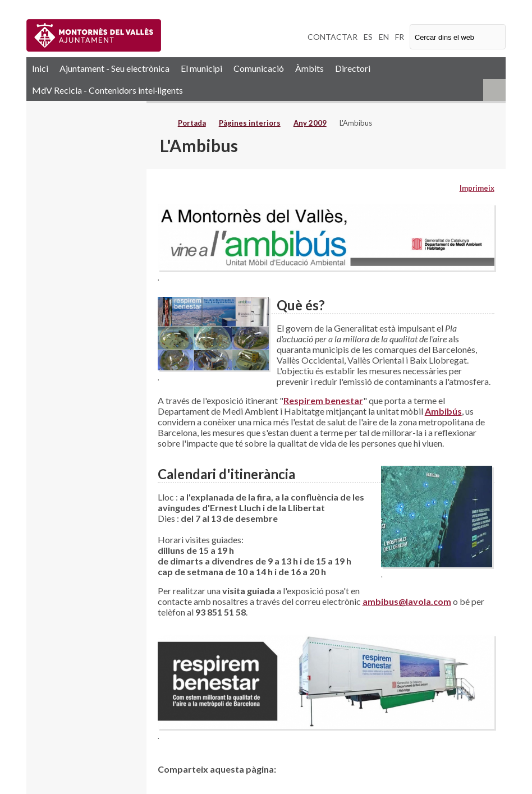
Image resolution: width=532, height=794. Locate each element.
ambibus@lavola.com (407, 601)
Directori (353, 68)
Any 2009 (310, 123)
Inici (40, 68)
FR (400, 37)
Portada (192, 123)
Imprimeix (477, 188)
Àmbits (309, 68)
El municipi (201, 68)
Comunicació (259, 68)
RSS (494, 90)
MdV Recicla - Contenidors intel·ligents (107, 90)
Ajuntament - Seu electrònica (114, 68)
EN (384, 37)
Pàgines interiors (250, 123)
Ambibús (443, 411)
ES (368, 37)
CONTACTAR (332, 37)
